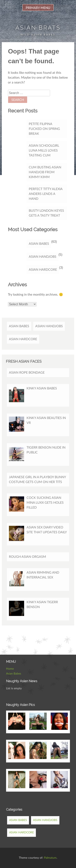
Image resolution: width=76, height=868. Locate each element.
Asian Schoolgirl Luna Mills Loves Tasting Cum (44, 151)
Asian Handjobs (43, 257)
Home (10, 669)
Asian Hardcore (43, 270)
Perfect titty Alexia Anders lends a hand (46, 194)
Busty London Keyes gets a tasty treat (46, 213)
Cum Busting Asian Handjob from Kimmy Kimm (45, 172)
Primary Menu (38, 8)
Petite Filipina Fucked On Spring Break (44, 129)
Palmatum (50, 858)
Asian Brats (38, 28)
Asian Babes (39, 244)
